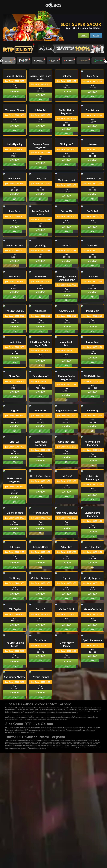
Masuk (84, 36)
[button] (106, 62)
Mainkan (15, 92)
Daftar (96, 36)
